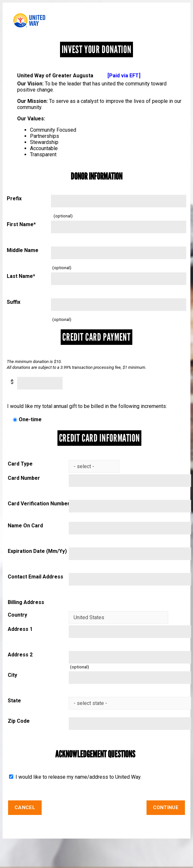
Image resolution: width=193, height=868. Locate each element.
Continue (166, 808)
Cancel (25, 808)
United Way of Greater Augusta (79, 76)
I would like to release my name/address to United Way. (78, 777)
